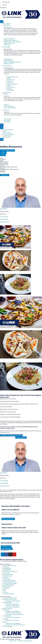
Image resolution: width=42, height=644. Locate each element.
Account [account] (4, 5)
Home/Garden (7, 579)
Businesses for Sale (8, 130)
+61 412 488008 (4, 219)
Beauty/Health (7, 570)
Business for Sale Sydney (13, 606)
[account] (1, 5)
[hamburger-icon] (2, 22)
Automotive (6, 567)
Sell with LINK (6, 25)
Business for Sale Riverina (13, 607)
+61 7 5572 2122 (4, 217)
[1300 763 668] (1, 2)
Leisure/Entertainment (9, 585)
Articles (9, 78)
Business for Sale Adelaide (13, 617)
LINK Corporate (7, 93)
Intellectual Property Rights (10, 583)
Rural (4, 591)
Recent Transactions (8, 134)
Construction (6, 573)
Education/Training (8, 575)
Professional (6, 588)
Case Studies (10, 83)
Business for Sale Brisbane (13, 611)
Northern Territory (8, 609)
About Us (5, 94)
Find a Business (7, 24)
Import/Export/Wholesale (9, 580)
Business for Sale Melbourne (14, 623)
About (5, 131)
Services (5, 592)
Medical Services (7, 586)
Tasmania (5, 619)
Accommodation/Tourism (9, 566)
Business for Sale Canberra (13, 601)
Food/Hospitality (7, 576)
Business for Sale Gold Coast (14, 613)
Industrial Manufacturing (9, 582)
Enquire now (4, 175)
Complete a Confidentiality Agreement (11, 435)
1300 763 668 (6, 2)
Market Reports (11, 80)
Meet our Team (7, 133)
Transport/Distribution (9, 594)
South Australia (7, 616)
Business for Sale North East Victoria (16, 625)
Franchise (6, 577)
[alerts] (1, 561)
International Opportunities (10, 598)
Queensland (6, 610)
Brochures (10, 81)
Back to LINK (6, 137)
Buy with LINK (6, 47)
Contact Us (6, 110)
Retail (5, 589)
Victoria (5, 622)
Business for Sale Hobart (13, 620)
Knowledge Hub (7, 66)
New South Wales (8, 603)
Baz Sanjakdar (4, 209)
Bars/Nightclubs (7, 569)
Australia (3, 8)
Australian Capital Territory (10, 600)
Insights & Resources (12, 77)
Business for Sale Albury (12, 604)
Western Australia (8, 626)
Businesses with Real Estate (10, 571)
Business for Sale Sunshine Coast (15, 615)
